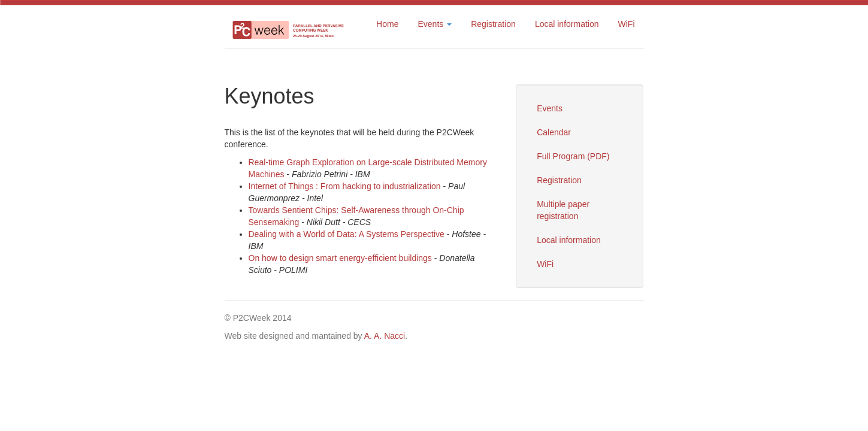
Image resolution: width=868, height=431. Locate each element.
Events (550, 108)
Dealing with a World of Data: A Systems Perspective (347, 234)
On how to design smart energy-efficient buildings (340, 258)
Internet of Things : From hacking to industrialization (345, 186)
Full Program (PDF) (573, 156)
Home (387, 24)
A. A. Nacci (385, 336)
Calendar (554, 132)
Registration (493, 24)
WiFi (627, 24)
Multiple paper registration (563, 210)
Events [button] (435, 24)
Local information (567, 24)
